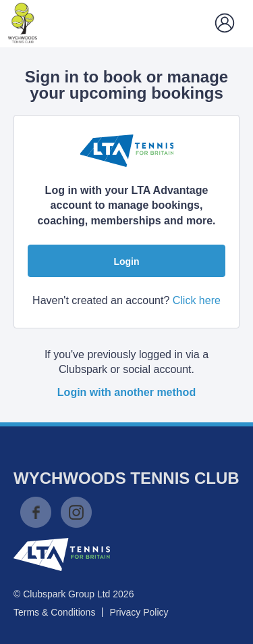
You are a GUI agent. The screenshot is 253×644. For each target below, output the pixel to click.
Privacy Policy (139, 612)
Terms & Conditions (54, 612)
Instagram (76, 512)
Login (126, 262)
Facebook (36, 512)
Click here (197, 300)
